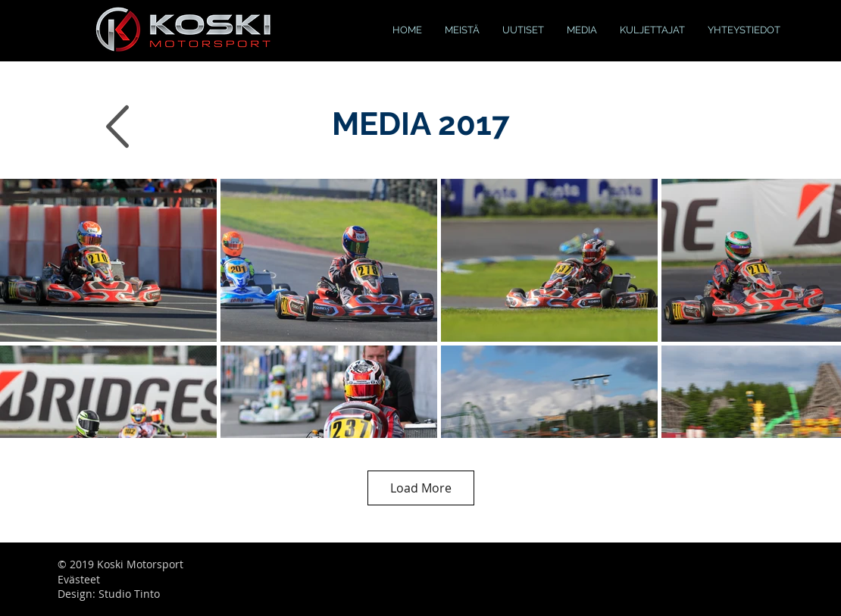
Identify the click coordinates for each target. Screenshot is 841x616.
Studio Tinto (129, 594)
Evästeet (79, 579)
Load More (421, 488)
